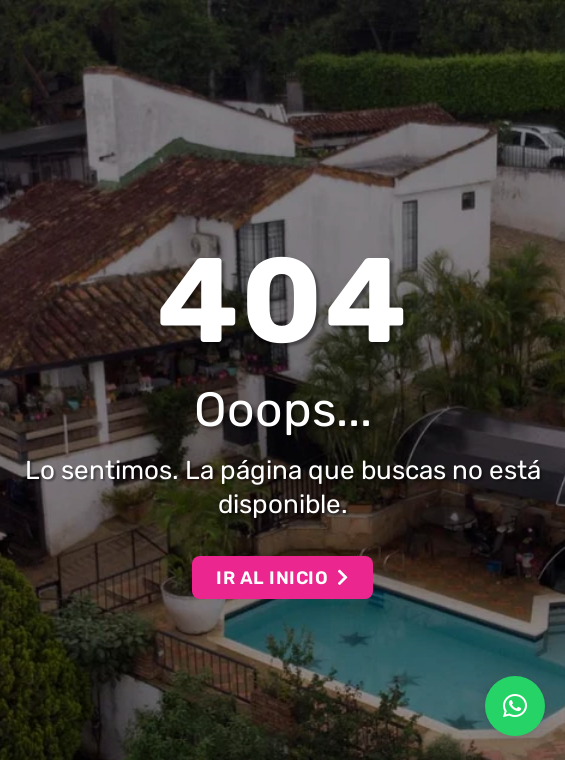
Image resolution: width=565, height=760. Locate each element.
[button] (515, 706)
